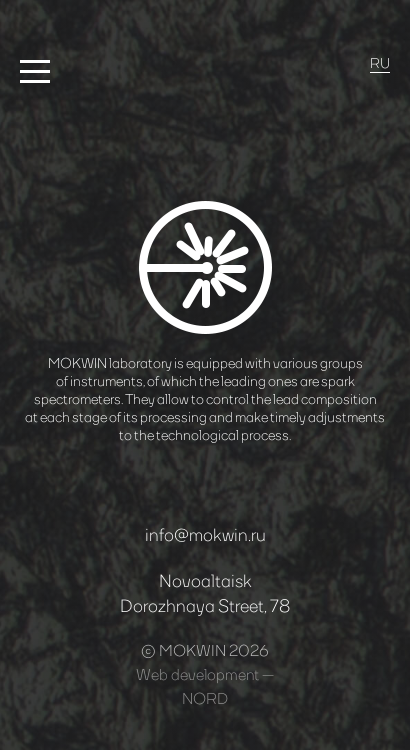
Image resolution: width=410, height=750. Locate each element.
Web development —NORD (205, 685)
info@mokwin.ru (205, 534)
